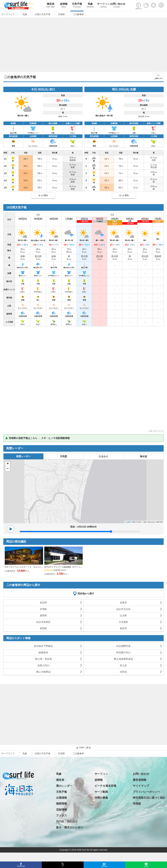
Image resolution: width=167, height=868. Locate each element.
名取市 (123, 603)
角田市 (123, 628)
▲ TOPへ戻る (83, 747)
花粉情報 (61, 810)
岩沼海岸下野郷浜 (43, 646)
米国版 (137, 804)
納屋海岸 (43, 653)
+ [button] (8, 464)
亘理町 (43, 609)
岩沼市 (43, 603)
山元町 (123, 615)
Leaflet (128, 522)
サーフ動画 (101, 792)
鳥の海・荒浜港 (43, 659)
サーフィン (103, 6)
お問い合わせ (117, 6)
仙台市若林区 (43, 622)
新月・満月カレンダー (70, 828)
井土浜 (123, 665)
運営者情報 (140, 780)
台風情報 (61, 798)
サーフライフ (8, 753)
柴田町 (43, 615)
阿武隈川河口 (123, 653)
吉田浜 (123, 672)
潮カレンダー (64, 786)
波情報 (64, 6)
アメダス (61, 816)
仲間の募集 (101, 798)
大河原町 (123, 622)
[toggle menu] (162, 4)
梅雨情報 (61, 804)
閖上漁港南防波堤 (123, 659)
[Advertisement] (83, 46)
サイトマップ (141, 786)
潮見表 (50, 6)
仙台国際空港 (123, 646)
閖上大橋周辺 (43, 672)
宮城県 (61, 753)
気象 (90, 6)
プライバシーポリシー (146, 792)
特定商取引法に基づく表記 (149, 798)
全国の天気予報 (43, 753)
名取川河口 (43, 665)
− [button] (8, 469)
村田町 (43, 628)
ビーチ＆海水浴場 (105, 786)
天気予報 (77, 6)
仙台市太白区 (123, 609)
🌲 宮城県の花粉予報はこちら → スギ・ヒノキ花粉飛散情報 (37, 438)
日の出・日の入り (67, 821)
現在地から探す (86, 593)
